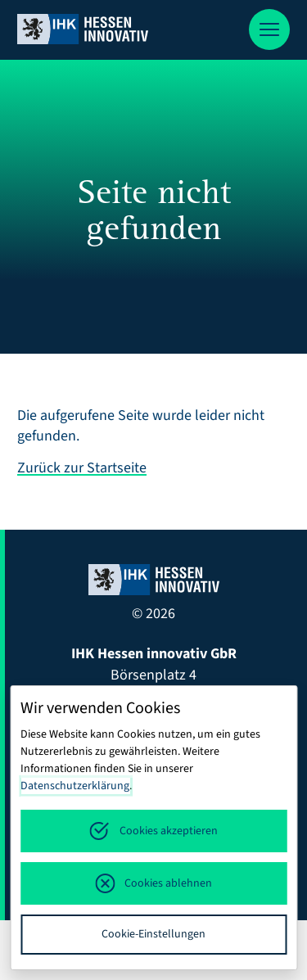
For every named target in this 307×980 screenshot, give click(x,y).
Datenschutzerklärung (75, 786)
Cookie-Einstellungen (153, 934)
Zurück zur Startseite (82, 468)
